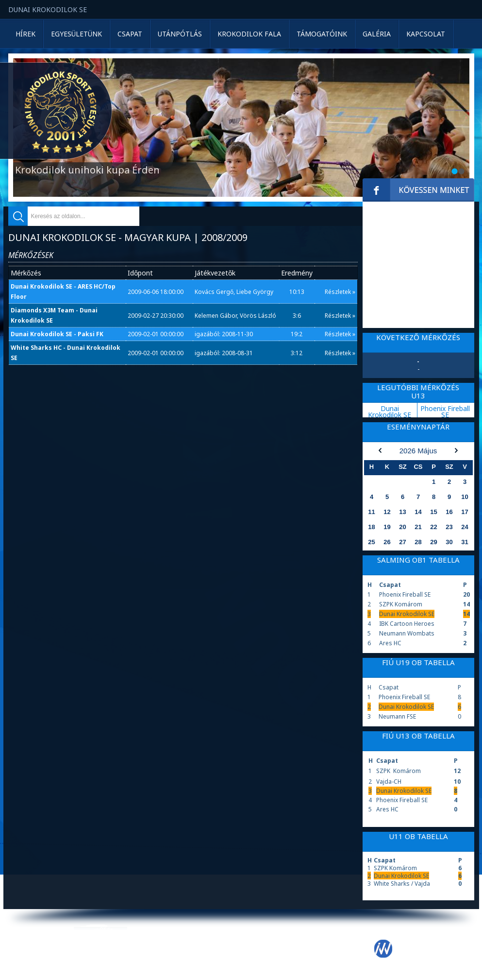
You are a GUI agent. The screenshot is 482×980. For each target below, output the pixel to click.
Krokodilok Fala (249, 34)
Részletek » (340, 292)
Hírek (25, 34)
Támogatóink (322, 34)
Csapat (130, 34)
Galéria (377, 34)
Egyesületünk (76, 34)
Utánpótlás (180, 34)
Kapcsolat (426, 34)
